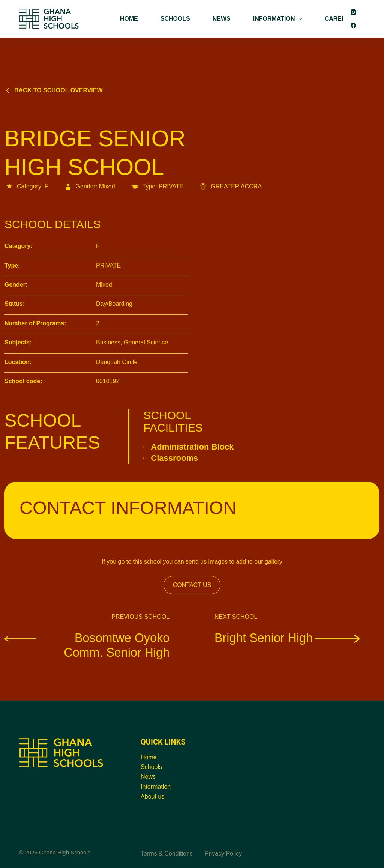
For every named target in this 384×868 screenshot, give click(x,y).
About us (152, 797)
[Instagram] (353, 12)
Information (156, 787)
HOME (129, 19)
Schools (151, 767)
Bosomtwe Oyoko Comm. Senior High (87, 645)
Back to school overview (54, 90)
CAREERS (339, 19)
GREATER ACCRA (230, 186)
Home (149, 757)
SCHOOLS (175, 19)
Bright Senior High (288, 638)
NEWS (222, 19)
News (148, 777)
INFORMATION (279, 19)
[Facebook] (353, 25)
